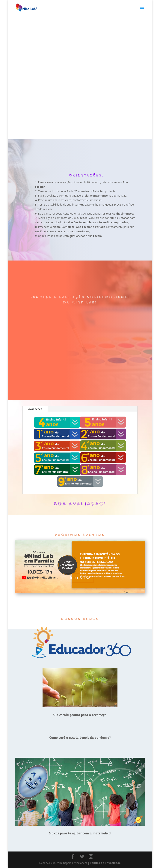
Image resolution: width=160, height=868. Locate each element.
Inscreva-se (80, 578)
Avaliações (35, 409)
